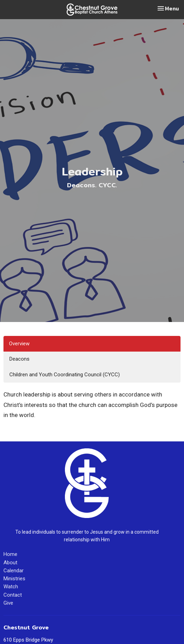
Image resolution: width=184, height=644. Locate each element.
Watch (11, 587)
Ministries (14, 579)
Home (10, 554)
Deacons (19, 359)
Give (8, 603)
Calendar (14, 571)
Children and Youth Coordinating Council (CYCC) (65, 375)
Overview (19, 344)
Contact (13, 595)
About (10, 563)
